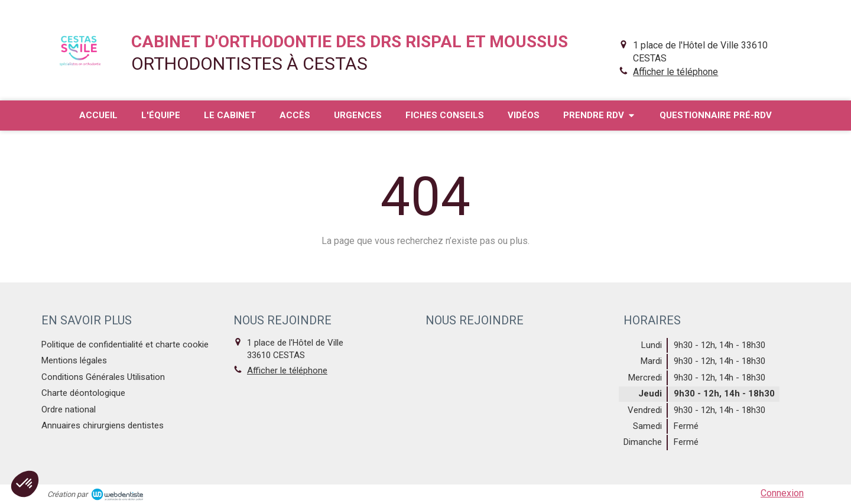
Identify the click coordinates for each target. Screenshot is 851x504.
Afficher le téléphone (675, 72)
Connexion (782, 493)
